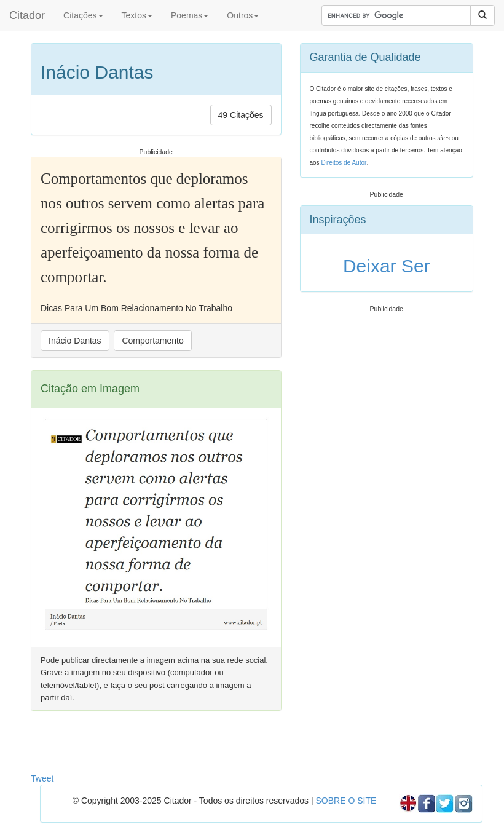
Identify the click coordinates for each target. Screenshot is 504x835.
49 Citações (241, 115)
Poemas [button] (190, 15)
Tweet (42, 778)
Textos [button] (137, 15)
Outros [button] (243, 15)
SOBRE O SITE (346, 801)
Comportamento (152, 341)
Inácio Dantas (75, 341)
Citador (27, 15)
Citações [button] (83, 15)
